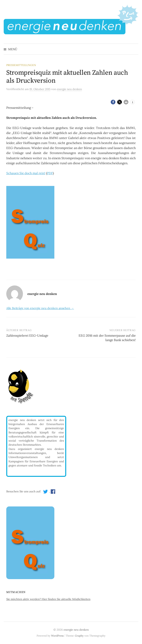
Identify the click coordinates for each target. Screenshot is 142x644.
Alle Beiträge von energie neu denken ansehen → (40, 308)
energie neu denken (76, 630)
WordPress (57, 636)
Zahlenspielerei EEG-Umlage (27, 336)
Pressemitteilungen (21, 65)
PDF (50, 173)
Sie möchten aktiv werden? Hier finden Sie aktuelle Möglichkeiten (48, 599)
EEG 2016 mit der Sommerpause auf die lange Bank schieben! (107, 338)
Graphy (79, 636)
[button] (113, 102)
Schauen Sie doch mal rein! (26, 173)
